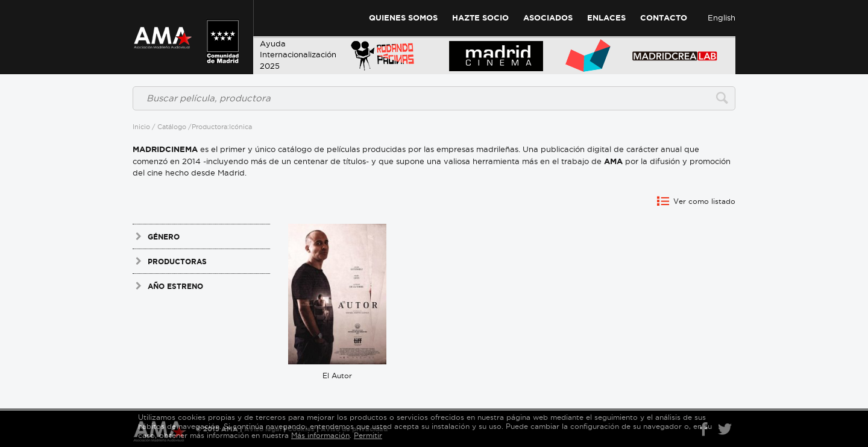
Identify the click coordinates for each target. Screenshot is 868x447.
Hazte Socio (480, 18)
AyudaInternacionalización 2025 (298, 55)
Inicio (141, 127)
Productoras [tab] (170, 261)
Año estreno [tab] (168, 286)
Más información (320, 435)
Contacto (664, 18)
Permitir (368, 435)
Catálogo (172, 127)
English (722, 17)
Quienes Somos (403, 18)
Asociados (548, 18)
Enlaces (606, 18)
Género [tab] (156, 236)
